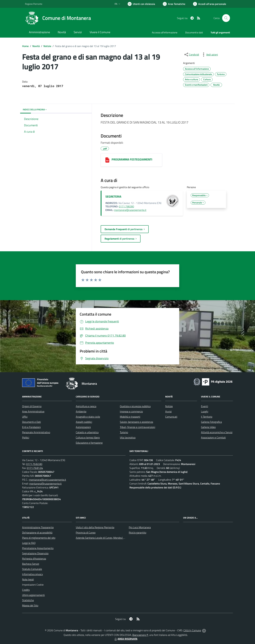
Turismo (124, 432)
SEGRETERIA (113, 197)
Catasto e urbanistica (87, 432)
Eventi (205, 406)
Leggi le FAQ (29, 543)
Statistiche (28, 600)
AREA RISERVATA (126, 639)
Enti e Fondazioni (31, 427)
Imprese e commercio (131, 411)
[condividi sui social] (191, 55)
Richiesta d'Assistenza (34, 559)
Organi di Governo (32, 406)
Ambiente (81, 411)
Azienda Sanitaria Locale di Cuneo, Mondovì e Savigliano (106, 538)
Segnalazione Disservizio (35, 553)
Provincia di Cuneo (86, 533)
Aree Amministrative (33, 411)
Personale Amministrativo (36, 432)
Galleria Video (208, 427)
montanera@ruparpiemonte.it (130, 210)
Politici (26, 437)
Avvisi (168, 411)
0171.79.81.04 (35, 468)
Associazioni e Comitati (213, 437)
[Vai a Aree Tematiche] (174, 4)
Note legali (28, 579)
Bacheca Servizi (31, 564)
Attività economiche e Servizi (217, 432)
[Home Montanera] (58, 18)
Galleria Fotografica (211, 422)
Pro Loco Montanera (140, 527)
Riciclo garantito (138, 533)
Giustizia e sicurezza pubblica (135, 406)
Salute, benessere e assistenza (136, 422)
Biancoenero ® (140, 635)
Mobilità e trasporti (130, 417)
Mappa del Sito (30, 605)
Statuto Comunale (32, 569)
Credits (26, 590)
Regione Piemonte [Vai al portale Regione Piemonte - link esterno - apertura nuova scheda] (34, 4)
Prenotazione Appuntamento (38, 548)
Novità (36, 46)
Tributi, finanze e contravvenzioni (138, 427)
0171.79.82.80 (34, 464)
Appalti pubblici (84, 422)
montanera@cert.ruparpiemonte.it (47, 480)
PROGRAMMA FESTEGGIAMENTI (132, 159)
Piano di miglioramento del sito (39, 538)
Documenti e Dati (31, 422)
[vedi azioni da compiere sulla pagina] (209, 55)
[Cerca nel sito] (226, 18)
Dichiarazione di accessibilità (37, 533)
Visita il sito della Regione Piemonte (95, 527)
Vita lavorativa (128, 437)
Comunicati (171, 417)
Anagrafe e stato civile (88, 417)
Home (25, 46)
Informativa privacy (33, 574)
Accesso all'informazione (165, 32)
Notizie (47, 46)
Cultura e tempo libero (88, 437)
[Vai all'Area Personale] (210, 4)
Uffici (25, 417)
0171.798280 (126, 206)
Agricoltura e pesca (86, 406)
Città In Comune (192, 630)
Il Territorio (207, 417)
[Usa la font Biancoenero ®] (141, 4)
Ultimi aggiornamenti (33, 595)
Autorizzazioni (83, 427)
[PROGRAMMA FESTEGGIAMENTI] (107, 160)
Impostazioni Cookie (33, 585)
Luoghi (205, 411)
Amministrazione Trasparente (38, 527)
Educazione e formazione (89, 443)
